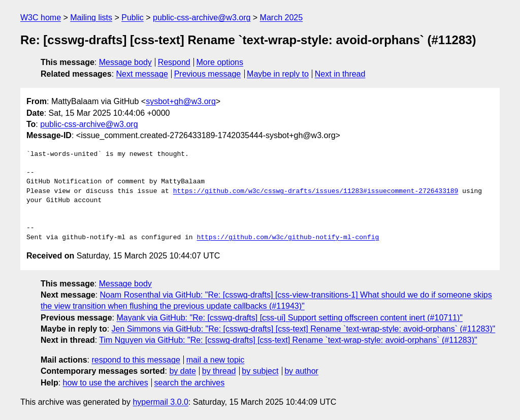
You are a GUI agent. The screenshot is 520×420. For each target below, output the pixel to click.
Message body (125, 62)
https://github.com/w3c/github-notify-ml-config (288, 238)
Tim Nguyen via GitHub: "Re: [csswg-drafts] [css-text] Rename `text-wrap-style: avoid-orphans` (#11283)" (288, 340)
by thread (219, 371)
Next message (142, 74)
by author (301, 371)
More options (220, 62)
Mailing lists (91, 18)
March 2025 (282, 18)
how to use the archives (106, 383)
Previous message (208, 74)
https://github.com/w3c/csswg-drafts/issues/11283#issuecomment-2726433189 (316, 191)
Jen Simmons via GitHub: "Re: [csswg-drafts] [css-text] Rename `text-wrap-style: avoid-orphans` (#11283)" (304, 329)
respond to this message (136, 360)
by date (182, 371)
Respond (174, 62)
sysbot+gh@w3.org (181, 101)
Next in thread (340, 74)
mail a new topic (216, 360)
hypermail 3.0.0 (160, 402)
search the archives (190, 383)
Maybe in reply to (278, 74)
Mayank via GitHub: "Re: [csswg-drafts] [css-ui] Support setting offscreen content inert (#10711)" (289, 318)
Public (133, 18)
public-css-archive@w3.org (202, 18)
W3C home (41, 18)
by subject (260, 371)
